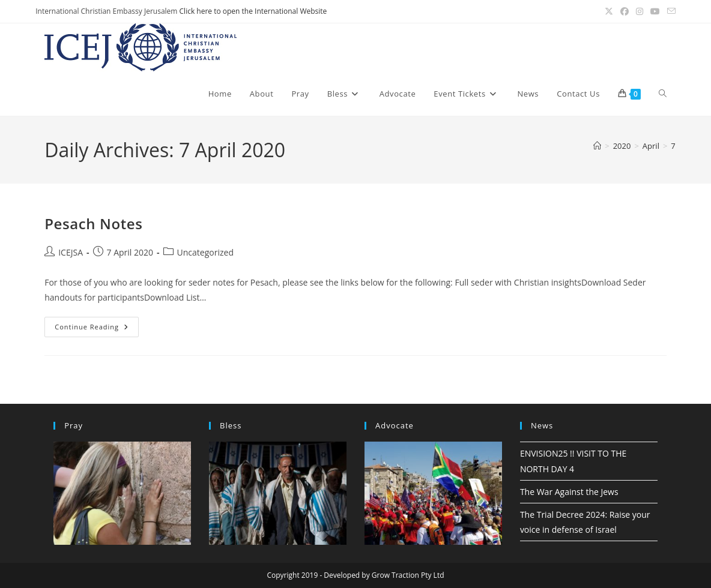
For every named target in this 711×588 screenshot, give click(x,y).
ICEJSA (71, 252)
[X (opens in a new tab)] (609, 11)
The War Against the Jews (569, 492)
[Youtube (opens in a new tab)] (655, 11)
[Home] (597, 146)
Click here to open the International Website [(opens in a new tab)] (253, 11)
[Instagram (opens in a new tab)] (640, 11)
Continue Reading (97, 329)
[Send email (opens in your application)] (670, 11)
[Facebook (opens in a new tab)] (625, 11)
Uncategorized (205, 252)
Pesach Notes (93, 223)
